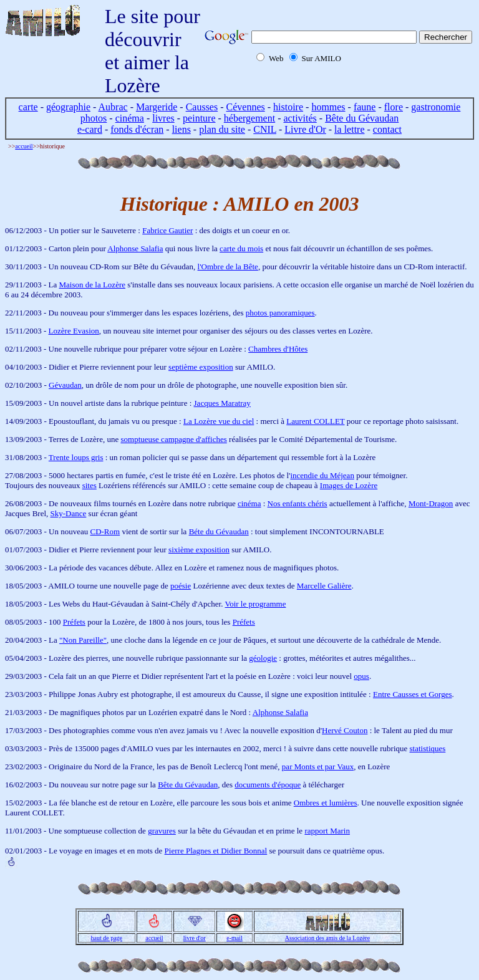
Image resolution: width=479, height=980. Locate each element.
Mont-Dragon (431, 503)
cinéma (130, 118)
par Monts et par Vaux (318, 766)
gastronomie (436, 107)
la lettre (349, 129)
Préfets (74, 622)
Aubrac (113, 107)
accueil (24, 146)
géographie (68, 107)
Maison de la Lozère (92, 285)
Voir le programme (255, 604)
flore (394, 107)
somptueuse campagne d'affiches (173, 439)
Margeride (157, 107)
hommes (328, 107)
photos (94, 118)
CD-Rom (105, 531)
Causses (202, 107)
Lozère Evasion (74, 331)
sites (90, 485)
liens (181, 129)
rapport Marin (327, 831)
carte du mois (241, 248)
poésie (181, 586)
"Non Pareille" (83, 640)
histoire (288, 107)
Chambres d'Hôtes (278, 349)
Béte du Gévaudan (219, 531)
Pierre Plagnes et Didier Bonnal (216, 851)
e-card (90, 129)
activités (300, 118)
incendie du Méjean (322, 475)
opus (361, 676)
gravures (162, 831)
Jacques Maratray (222, 403)
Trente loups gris (76, 457)
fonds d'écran (137, 129)
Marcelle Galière (324, 586)
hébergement (249, 118)
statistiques (428, 748)
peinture (199, 118)
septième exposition (201, 367)
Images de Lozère (349, 485)
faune (365, 107)
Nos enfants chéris (298, 503)
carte (28, 107)
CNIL (265, 129)
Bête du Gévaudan (362, 118)
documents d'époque (268, 785)
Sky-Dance (69, 513)
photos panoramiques (280, 313)
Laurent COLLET (315, 421)
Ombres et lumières (326, 803)
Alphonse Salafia (135, 248)
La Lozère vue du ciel (219, 421)
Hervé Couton (345, 730)
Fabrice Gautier (167, 230)
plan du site (222, 129)
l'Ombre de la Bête (228, 267)
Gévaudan (65, 385)
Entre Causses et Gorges (412, 694)
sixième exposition (199, 550)
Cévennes (246, 107)
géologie (263, 658)
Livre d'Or (305, 129)
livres (163, 118)
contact (387, 129)
